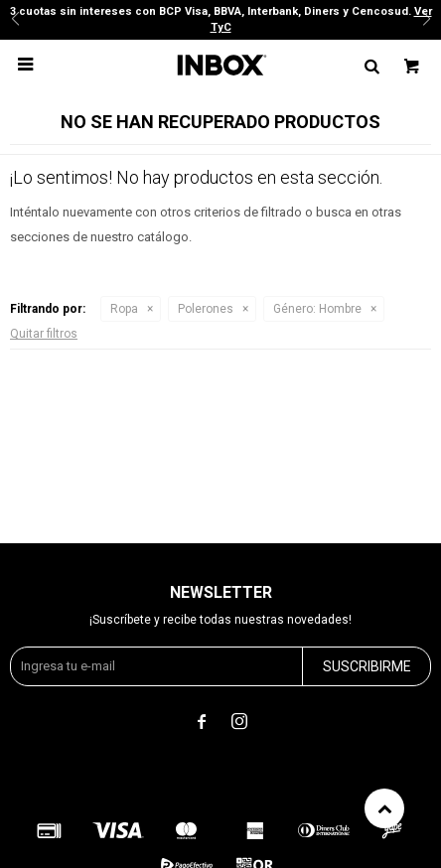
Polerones (206, 309)
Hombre (317, 309)
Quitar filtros (44, 334)
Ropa (124, 309)
